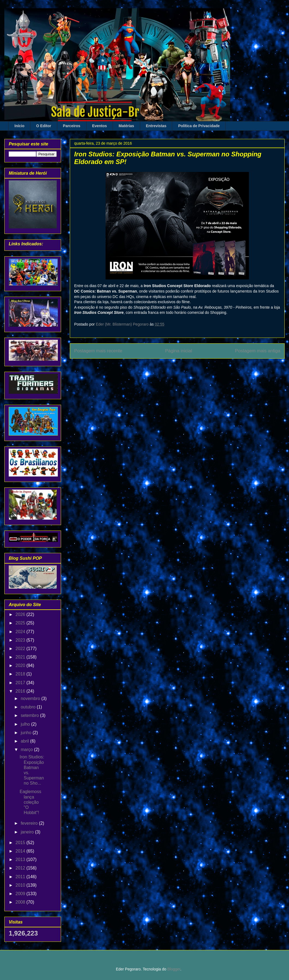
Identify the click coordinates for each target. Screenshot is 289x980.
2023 (21, 640)
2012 (21, 868)
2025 (21, 623)
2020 (21, 665)
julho (26, 724)
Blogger (174, 969)
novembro (31, 698)
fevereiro (30, 823)
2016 (21, 691)
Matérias (126, 126)
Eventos (100, 126)
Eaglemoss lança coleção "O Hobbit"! (30, 802)
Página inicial (179, 351)
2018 (21, 674)
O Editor (44, 126)
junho (27, 733)
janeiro (28, 832)
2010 (21, 885)
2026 (21, 614)
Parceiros (72, 126)
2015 (21, 843)
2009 (21, 894)
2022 (21, 649)
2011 (21, 877)
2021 (21, 657)
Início (19, 126)
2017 (21, 683)
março (27, 750)
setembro (30, 715)
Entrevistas (156, 126)
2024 (21, 632)
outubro (29, 707)
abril (25, 741)
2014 (21, 851)
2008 (21, 902)
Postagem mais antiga (258, 351)
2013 (21, 860)
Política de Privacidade (199, 126)
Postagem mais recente (98, 351)
